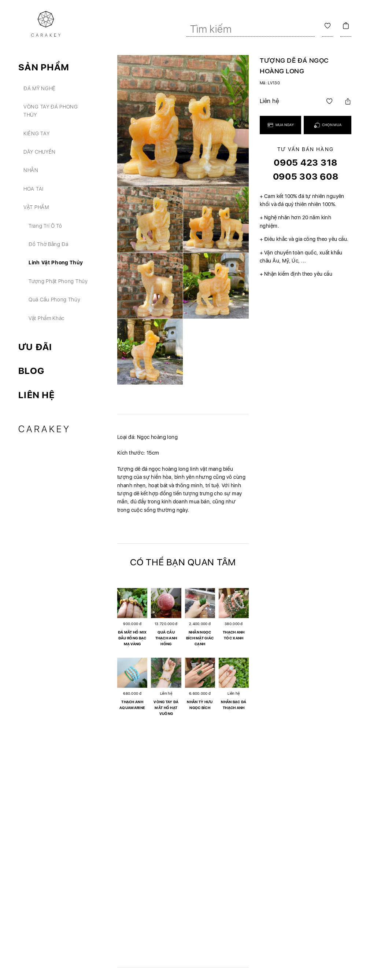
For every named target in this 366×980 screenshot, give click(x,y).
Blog (31, 371)
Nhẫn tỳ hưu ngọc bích (200, 705)
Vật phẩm (36, 207)
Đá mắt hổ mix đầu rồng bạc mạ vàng (132, 638)
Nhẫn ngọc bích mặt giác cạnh (200, 638)
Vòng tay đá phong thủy (51, 111)
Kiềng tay (36, 133)
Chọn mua (328, 125)
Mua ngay (280, 125)
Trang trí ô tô (45, 226)
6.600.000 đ (200, 693)
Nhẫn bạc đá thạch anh (234, 705)
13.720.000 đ (166, 624)
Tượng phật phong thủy (58, 281)
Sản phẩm (44, 67)
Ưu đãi (35, 347)
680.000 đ (132, 693)
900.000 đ (132, 624)
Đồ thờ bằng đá (49, 244)
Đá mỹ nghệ (40, 88)
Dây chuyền (40, 152)
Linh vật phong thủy (56, 263)
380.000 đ (234, 624)
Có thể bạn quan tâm (183, 562)
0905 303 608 (306, 177)
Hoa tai (34, 189)
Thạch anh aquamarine (132, 705)
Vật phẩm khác (47, 318)
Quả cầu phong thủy (55, 300)
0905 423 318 (306, 163)
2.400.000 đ (200, 624)
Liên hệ (36, 395)
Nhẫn (31, 170)
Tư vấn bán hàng (306, 149)
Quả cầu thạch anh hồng (166, 638)
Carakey (45, 429)
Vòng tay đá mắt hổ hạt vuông (166, 708)
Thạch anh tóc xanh (234, 635)
